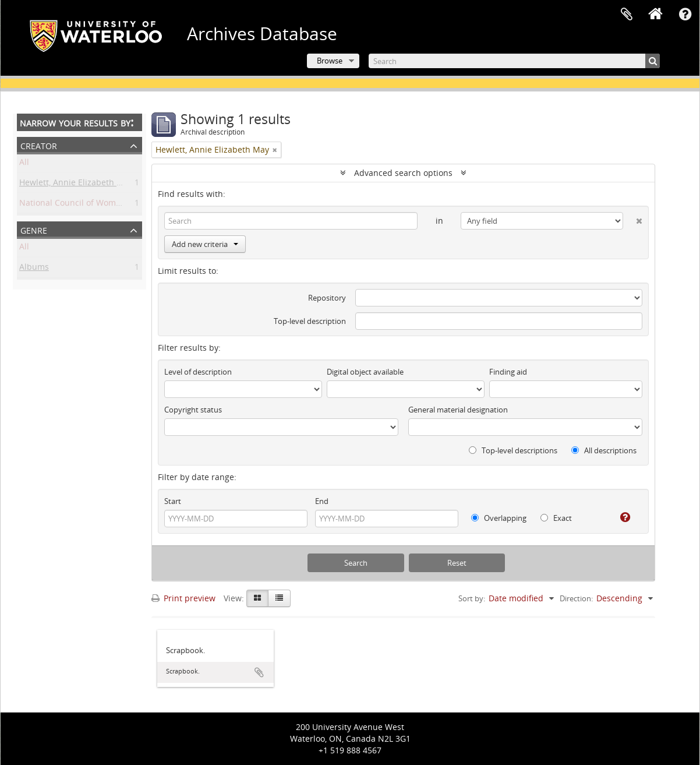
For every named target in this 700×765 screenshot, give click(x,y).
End (322, 501)
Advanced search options (403, 173)
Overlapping (499, 518)
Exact (556, 518)
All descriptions (604, 450)
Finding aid (508, 372)
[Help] (621, 517)
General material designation (458, 410)
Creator (39, 145)
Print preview (183, 598)
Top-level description (310, 321)
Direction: (576, 598)
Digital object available (365, 372)
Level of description (198, 372)
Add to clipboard (259, 672)
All (24, 164)
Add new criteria (205, 244)
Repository (327, 298)
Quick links (685, 15)
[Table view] (279, 598)
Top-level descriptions (513, 450)
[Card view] (257, 598)
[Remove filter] (275, 150)
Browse (330, 61)
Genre (34, 229)
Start (173, 501)
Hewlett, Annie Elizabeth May (76, 184)
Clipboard (627, 15)
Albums (34, 269)
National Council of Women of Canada (93, 205)
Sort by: (472, 598)
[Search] (514, 61)
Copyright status (193, 410)
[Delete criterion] (633, 218)
